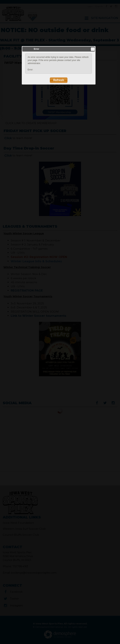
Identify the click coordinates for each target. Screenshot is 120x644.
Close (93, 49)
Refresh (59, 80)
